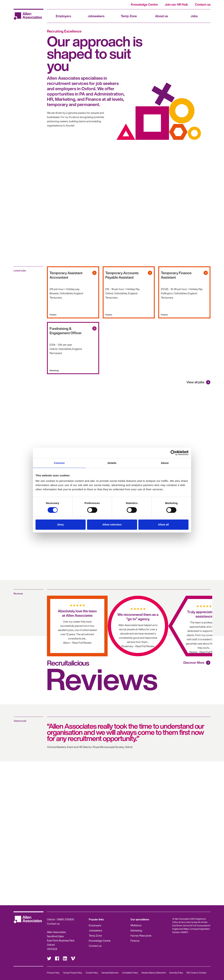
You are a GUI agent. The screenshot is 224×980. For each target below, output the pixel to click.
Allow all (163, 524)
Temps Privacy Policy (73, 973)
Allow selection (112, 524)
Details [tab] (112, 463)
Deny (61, 524)
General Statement (110, 973)
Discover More (194, 662)
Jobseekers (96, 16)
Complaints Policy (130, 973)
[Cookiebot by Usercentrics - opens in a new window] (173, 453)
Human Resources (141, 935)
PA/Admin (136, 925)
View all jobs (195, 382)
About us (161, 16)
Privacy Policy (53, 973)
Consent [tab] (59, 463)
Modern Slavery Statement (154, 973)
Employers (63, 16)
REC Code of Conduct (196, 973)
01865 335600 (65, 919)
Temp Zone (129, 16)
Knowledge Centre (144, 4)
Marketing (136, 930)
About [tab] (165, 463)
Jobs (194, 16)
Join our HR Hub (176, 4)
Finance (135, 941)
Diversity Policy (176, 973)
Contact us (203, 4)
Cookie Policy (92, 973)
